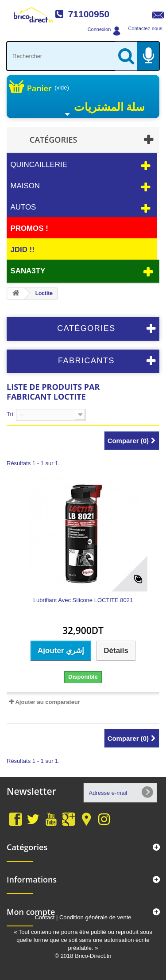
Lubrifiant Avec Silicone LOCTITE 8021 (83, 600)
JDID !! (22, 250)
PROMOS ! (29, 228)
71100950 (89, 14)
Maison (25, 186)
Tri (10, 414)
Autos (23, 207)
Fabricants (86, 361)
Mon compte (31, 912)
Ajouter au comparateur (48, 702)
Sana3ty (28, 271)
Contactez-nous (145, 28)
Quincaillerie (39, 165)
